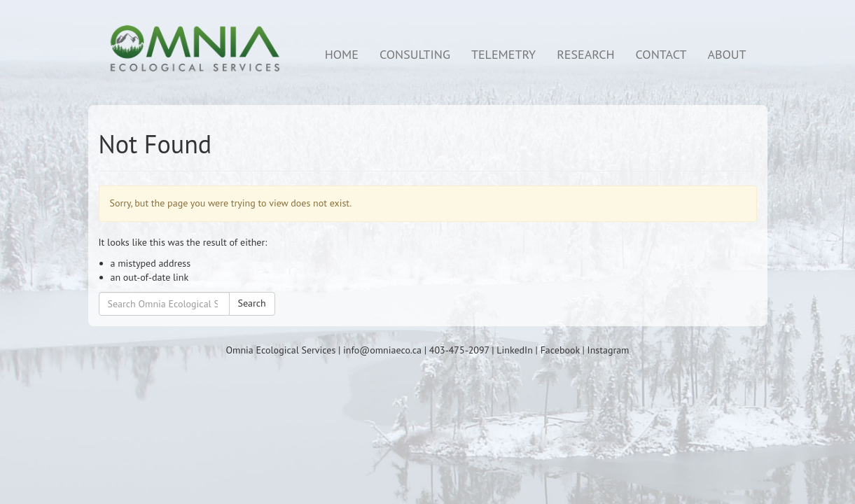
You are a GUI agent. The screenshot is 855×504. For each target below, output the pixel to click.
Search (252, 303)
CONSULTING (415, 54)
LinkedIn (515, 350)
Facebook (560, 350)
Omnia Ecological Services (281, 350)
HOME (342, 54)
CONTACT (661, 54)
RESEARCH (585, 54)
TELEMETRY (503, 54)
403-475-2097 (459, 350)
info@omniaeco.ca (382, 350)
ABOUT (727, 54)
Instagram (609, 350)
